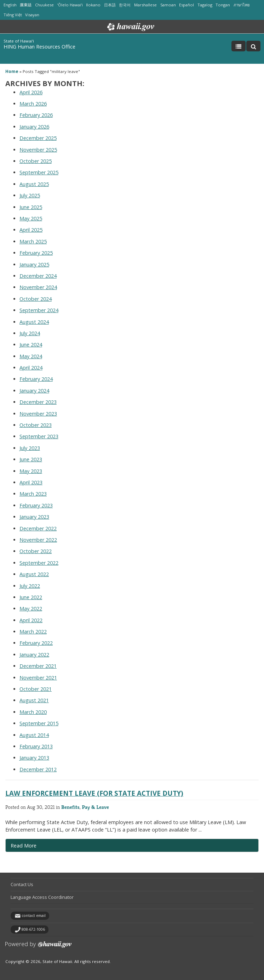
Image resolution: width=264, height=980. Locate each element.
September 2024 (39, 310)
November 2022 (38, 540)
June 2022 (31, 597)
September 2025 (39, 172)
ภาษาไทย (242, 5)
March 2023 (33, 494)
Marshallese (145, 5)
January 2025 (34, 264)
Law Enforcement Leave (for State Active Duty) (94, 793)
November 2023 (38, 414)
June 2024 (31, 345)
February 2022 (36, 643)
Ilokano (93, 5)
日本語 (110, 5)
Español (186, 5)
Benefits (70, 807)
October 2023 (36, 425)
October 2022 (36, 551)
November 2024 (38, 287)
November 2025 (38, 150)
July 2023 (30, 448)
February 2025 (36, 253)
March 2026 (33, 104)
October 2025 (36, 161)
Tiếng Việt (13, 15)
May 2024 (31, 356)
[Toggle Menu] (239, 46)
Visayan (32, 15)
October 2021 (36, 689)
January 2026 (34, 127)
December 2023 (38, 402)
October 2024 (36, 299)
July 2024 (30, 333)
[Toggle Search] (253, 46)
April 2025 (31, 230)
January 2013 (34, 758)
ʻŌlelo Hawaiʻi (70, 5)
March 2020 (33, 712)
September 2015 (39, 723)
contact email (34, 916)
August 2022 (34, 574)
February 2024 (36, 379)
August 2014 (34, 735)
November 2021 (38, 678)
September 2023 (39, 436)
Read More (39, 847)
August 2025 (34, 184)
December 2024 (38, 276)
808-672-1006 (33, 929)
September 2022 (39, 563)
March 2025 (33, 241)
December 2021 (38, 666)
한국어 (125, 5)
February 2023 (36, 505)
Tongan (223, 5)
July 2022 (30, 586)
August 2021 (34, 700)
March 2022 (33, 632)
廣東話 (26, 5)
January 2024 (34, 391)
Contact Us (22, 884)
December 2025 (38, 138)
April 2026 (31, 92)
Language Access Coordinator (42, 897)
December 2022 (38, 528)
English (10, 5)
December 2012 (38, 769)
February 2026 (36, 115)
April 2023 (31, 482)
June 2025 (31, 207)
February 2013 (36, 746)
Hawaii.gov (130, 27)
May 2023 (31, 471)
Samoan (168, 5)
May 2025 (31, 218)
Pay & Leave (95, 807)
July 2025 (30, 195)
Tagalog (205, 5)
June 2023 (31, 459)
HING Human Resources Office (39, 47)
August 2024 (34, 322)
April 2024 (31, 368)
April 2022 (31, 620)
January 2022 (34, 655)
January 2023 (34, 517)
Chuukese (44, 5)
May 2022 (31, 609)
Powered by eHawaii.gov (38, 947)
